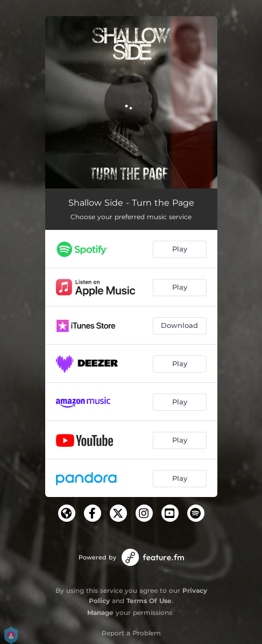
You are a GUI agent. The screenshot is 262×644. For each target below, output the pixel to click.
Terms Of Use (149, 601)
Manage (100, 612)
